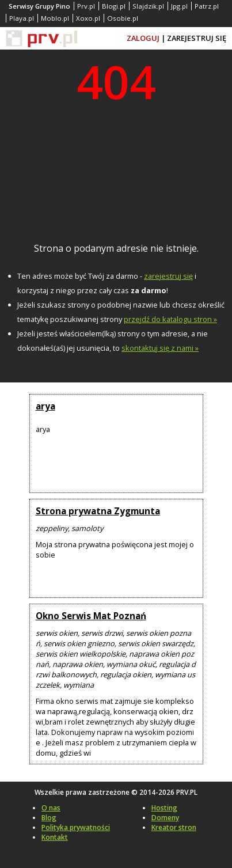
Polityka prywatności (76, 827)
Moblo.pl (55, 18)
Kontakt (55, 837)
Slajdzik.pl (148, 6)
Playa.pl (22, 18)
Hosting (164, 808)
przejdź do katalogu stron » (170, 319)
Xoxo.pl (88, 18)
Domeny (165, 818)
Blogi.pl (114, 6)
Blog (49, 818)
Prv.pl (86, 6)
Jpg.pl (179, 6)
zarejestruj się (168, 276)
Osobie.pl (123, 18)
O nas (51, 808)
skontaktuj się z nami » (160, 348)
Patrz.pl (207, 6)
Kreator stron (174, 827)
